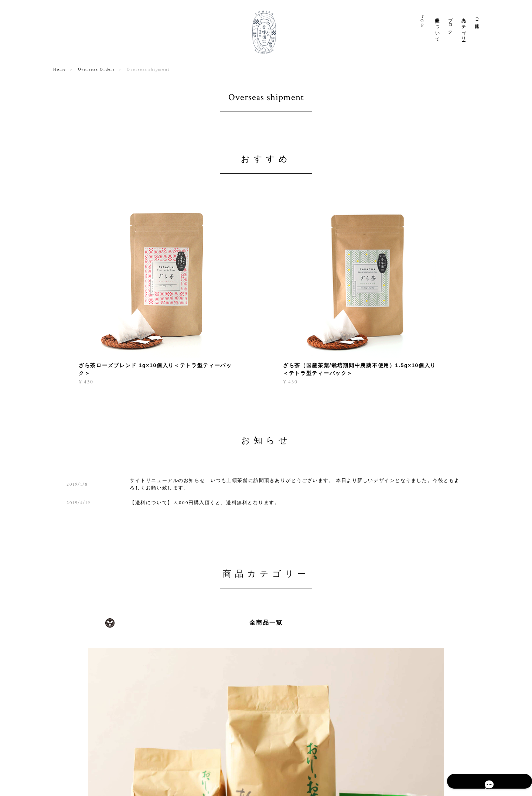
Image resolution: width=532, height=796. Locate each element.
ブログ (450, 23)
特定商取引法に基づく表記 (431, 778)
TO (422, 21)
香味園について (437, 27)
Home (60, 69)
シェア (419, 790)
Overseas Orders (97, 69)
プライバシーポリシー (375, 778)
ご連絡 (477, 18)
